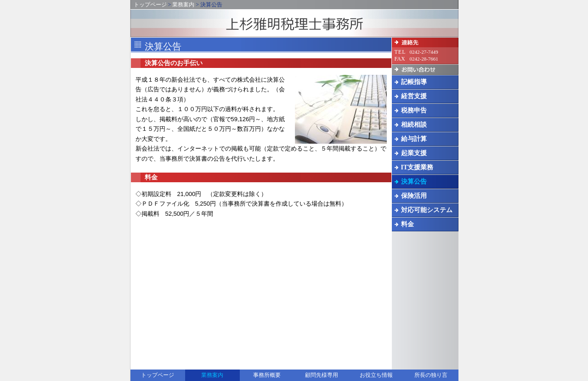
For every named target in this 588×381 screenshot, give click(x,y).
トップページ (150, 5)
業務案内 (183, 5)
